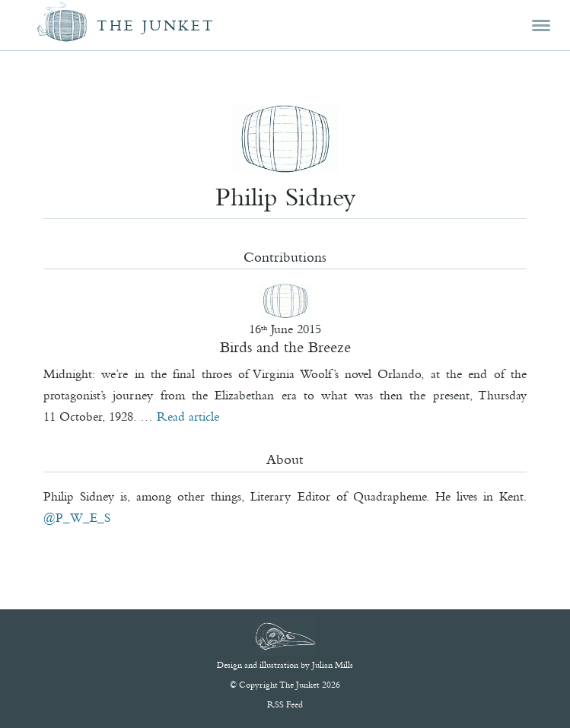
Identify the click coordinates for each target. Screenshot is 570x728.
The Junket (156, 25)
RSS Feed (285, 704)
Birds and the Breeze (285, 347)
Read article (188, 416)
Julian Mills (333, 665)
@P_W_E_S (77, 517)
